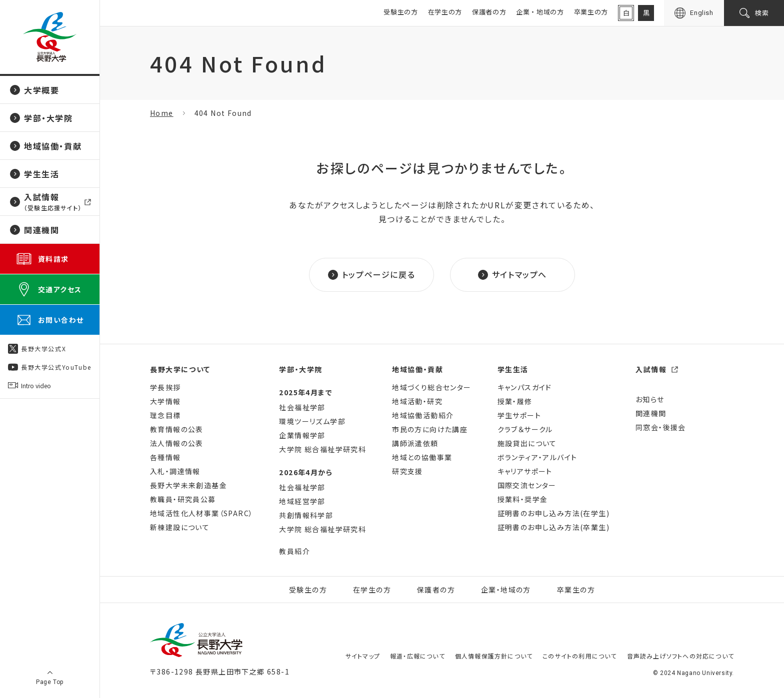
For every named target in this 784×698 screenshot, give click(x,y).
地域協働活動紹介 (423, 415)
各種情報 (165, 457)
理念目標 (165, 415)
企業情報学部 (302, 435)
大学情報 (165, 401)
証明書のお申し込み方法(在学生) (553, 513)
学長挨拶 (165, 387)
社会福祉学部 (302, 407)
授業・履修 (515, 401)
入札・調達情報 (175, 471)
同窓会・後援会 (661, 427)
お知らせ (650, 399)
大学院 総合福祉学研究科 (322, 449)
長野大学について (180, 369)
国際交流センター (527, 485)
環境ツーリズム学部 (312, 421)
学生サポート (519, 415)
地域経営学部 (302, 501)
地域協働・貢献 (417, 369)
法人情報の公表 (177, 443)
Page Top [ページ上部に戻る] (50, 682)
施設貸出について (527, 443)
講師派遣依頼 (415, 443)
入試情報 (651, 369)
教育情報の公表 (177, 429)
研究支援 (407, 471)
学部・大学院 (301, 369)
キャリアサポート (525, 471)
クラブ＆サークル (525, 429)
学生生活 (513, 369)
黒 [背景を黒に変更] (646, 13)
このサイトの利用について (579, 656)
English (702, 13)
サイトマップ (363, 656)
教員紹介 (294, 551)
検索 (762, 13)
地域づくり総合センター (431, 387)
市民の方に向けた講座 (430, 429)
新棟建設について (180, 527)
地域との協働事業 (422, 457)
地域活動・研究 (417, 401)
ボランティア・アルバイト (537, 457)
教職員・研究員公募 (183, 499)
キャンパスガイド (525, 387)
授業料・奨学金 (523, 499)
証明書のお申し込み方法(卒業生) (553, 527)
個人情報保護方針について (494, 656)
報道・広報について (417, 656)
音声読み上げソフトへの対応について (680, 656)
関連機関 (651, 413)
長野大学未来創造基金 (188, 485)
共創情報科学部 (306, 515)
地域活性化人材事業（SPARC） (201, 513)
